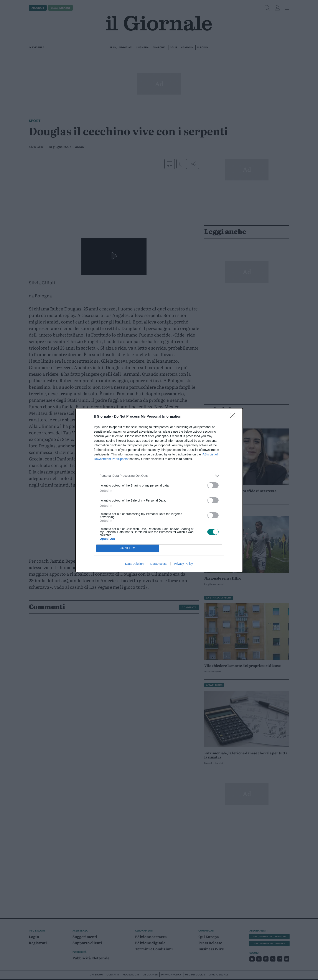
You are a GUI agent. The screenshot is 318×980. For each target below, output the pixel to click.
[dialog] (159, 490)
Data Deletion (134, 564)
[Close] (234, 417)
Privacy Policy (183, 564)
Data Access (159, 564)
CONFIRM (128, 548)
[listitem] (159, 476)
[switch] (213, 485)
